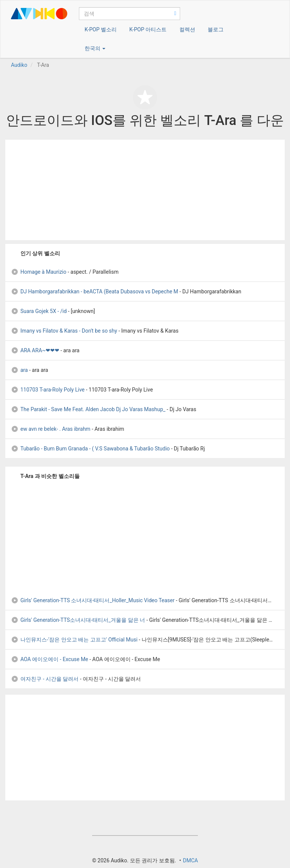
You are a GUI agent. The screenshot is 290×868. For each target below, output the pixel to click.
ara (19, 370)
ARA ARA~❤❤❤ (35, 350)
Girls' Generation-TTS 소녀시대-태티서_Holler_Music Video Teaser (93, 600)
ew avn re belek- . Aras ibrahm (51, 429)
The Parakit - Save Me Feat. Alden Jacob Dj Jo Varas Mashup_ (88, 409)
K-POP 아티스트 (148, 29)
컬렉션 (187, 29)
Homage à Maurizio (39, 272)
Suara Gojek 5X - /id (39, 311)
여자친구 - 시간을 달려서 (45, 679)
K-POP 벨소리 (101, 29)
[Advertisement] (145, 190)
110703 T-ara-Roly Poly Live (48, 390)
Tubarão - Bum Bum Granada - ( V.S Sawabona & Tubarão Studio (91, 449)
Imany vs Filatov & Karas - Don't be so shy (64, 331)
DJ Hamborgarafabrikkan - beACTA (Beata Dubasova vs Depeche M (95, 291)
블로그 (216, 29)
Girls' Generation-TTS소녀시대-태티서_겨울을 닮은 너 (78, 620)
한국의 (95, 48)
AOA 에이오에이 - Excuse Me (50, 659)
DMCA (190, 860)
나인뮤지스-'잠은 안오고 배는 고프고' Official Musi (74, 640)
